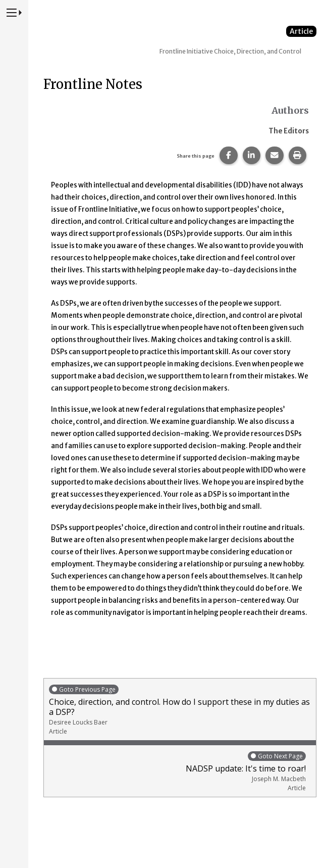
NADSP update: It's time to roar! (177, 771)
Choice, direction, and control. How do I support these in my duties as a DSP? (180, 710)
